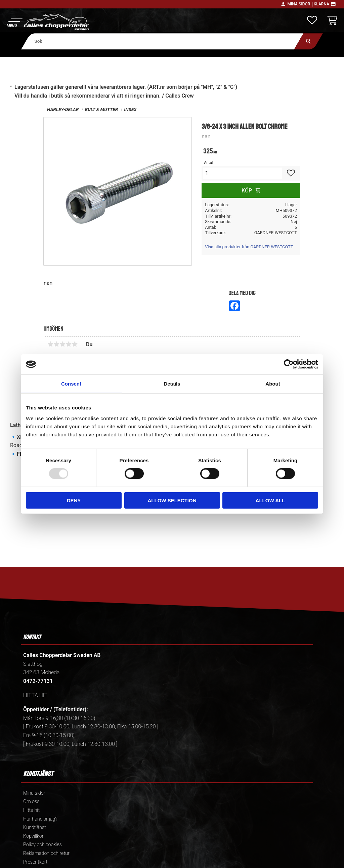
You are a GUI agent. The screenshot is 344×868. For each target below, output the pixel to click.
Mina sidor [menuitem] (34, 793)
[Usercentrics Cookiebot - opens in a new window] (289, 364)
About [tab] (273, 384)
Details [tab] (172, 384)
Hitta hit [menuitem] (31, 810)
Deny (74, 500)
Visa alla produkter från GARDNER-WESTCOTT (249, 247)
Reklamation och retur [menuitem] (46, 853)
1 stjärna (50, 344)
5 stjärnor (75, 344)
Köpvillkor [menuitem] (33, 836)
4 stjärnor (69, 344)
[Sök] (309, 41)
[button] (14, 22)
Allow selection (172, 500)
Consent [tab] (71, 384)
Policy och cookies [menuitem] (42, 845)
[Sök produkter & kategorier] (162, 41)
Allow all (270, 500)
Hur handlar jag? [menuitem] (40, 819)
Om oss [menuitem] (31, 802)
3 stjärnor (62, 344)
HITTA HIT (35, 695)
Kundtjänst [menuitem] (35, 827)
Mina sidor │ (300, 4)
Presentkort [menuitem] (35, 862)
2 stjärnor (56, 344)
